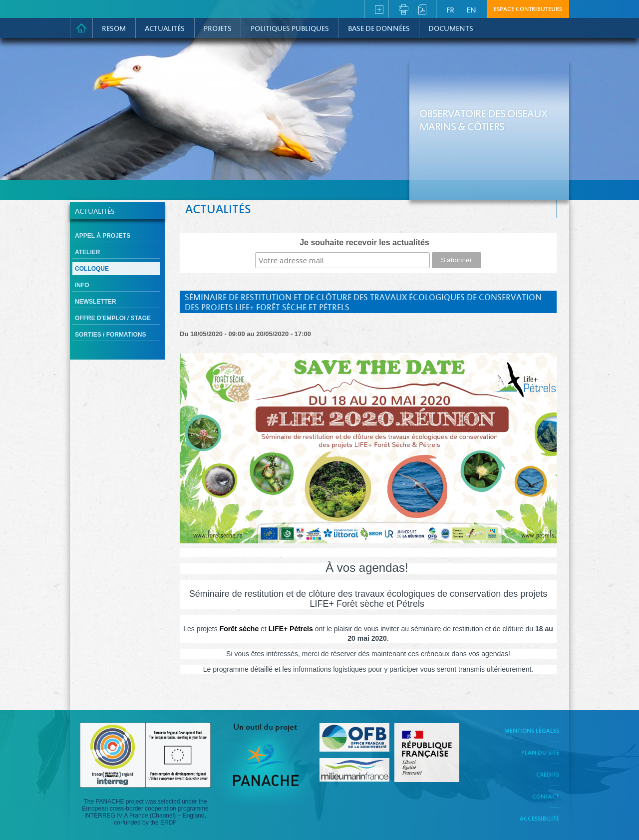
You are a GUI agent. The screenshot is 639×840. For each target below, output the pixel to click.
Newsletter (96, 302)
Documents (451, 29)
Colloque (92, 269)
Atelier (87, 252)
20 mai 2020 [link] (367, 638)
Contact (546, 797)
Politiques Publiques (290, 29)
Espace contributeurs (528, 9)
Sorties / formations (110, 335)
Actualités (165, 29)
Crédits (548, 775)
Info (82, 285)
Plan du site (540, 753)
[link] (239, 629)
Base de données (379, 29)
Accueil (81, 28)
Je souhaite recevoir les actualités (364, 242)
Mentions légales (532, 731)
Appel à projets (103, 236)
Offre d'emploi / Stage (113, 318)
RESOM (114, 29)
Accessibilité (539, 819)
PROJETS (218, 29)
